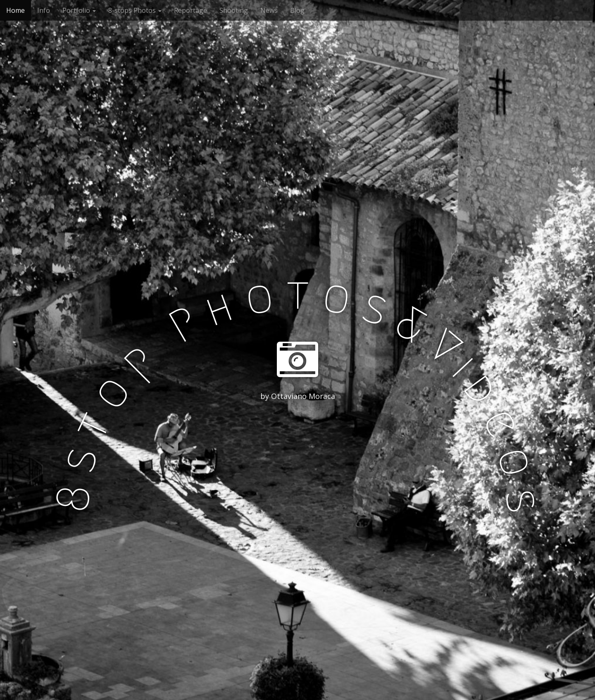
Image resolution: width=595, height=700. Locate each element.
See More (297, 430)
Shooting (234, 10)
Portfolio (79, 10)
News (269, 10)
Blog (297, 10)
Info (44, 10)
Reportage (190, 10)
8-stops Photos (135, 10)
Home (15, 10)
